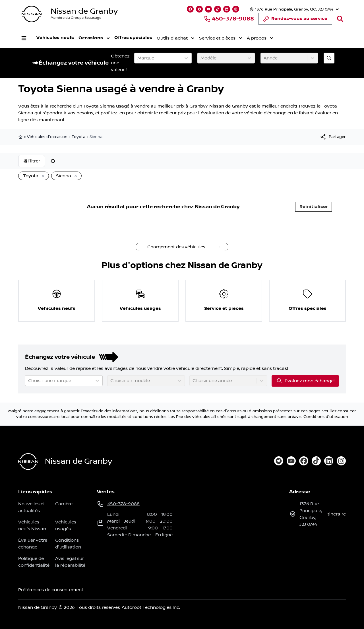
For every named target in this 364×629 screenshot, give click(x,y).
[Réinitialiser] (53, 161)
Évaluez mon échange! (305, 381)
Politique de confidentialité (34, 562)
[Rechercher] (340, 19)
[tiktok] (316, 461)
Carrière (64, 504)
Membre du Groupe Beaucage (76, 18)
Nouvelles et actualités (32, 507)
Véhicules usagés (66, 525)
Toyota (78, 137)
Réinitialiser (314, 207)
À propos (260, 38)
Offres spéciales (133, 38)
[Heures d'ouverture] (294, 9)
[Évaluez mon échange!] (329, 58)
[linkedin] (329, 461)
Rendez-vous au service (295, 20)
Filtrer (32, 161)
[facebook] (304, 461)
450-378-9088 (229, 19)
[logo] (32, 14)
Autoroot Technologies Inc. (151, 607)
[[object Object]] (333, 137)
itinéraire (336, 514)
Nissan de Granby (84, 11)
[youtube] (291, 461)
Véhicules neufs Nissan (32, 525)
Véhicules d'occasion (47, 137)
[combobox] (138, 58)
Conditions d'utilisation (326, 417)
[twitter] (279, 461)
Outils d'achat (176, 38)
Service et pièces (221, 38)
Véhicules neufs (55, 38)
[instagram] (341, 461)
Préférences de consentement (51, 590)
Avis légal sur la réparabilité (70, 562)
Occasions (94, 38)
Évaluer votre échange (33, 544)
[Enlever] (42, 176)
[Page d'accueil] (28, 462)
